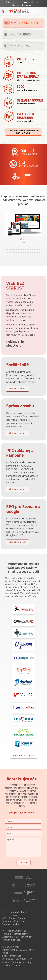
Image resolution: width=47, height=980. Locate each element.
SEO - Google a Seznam (14, 918)
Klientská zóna (28, 5)
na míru (31, 60)
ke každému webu (31, 117)
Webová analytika (11, 924)
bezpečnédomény (29, 878)
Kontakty (27, 962)
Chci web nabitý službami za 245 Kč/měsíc (23, 132)
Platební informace (11, 965)
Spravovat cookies (11, 940)
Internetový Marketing (13, 921)
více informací (17, 389)
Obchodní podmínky (12, 962)
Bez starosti (25, 23)
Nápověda (17, 5)
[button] (6, 249)
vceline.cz (23, 243)
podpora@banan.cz (32, 2)
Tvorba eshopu (10, 915)
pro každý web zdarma (31, 88)
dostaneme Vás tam (31, 101)
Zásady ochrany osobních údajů (17, 937)
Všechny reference (24, 756)
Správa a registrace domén (15, 934)
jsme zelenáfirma (29, 893)
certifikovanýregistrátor (29, 885)
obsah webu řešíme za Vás (31, 76)
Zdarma (21, 46)
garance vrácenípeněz (29, 901)
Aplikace (21, 34)
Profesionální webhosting (14, 931)
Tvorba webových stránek (15, 912)
